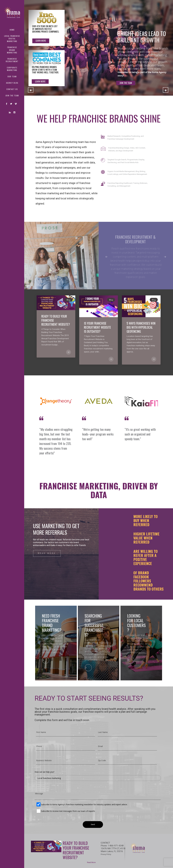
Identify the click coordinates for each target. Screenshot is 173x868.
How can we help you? (44, 772)
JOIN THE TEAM (126, 83)
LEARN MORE (40, 81)
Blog (68, 300)
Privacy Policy (106, 854)
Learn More (41, 41)
